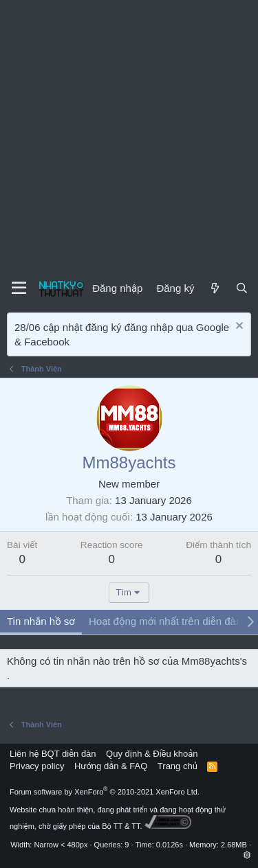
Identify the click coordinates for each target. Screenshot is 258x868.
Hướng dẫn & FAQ (111, 766)
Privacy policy (37, 766)
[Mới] (214, 288)
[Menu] (19, 288)
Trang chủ (178, 766)
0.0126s (170, 845)
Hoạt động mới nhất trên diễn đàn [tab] (165, 621)
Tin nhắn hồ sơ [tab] (41, 621)
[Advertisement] (129, 136)
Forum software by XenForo (105, 792)
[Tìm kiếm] (242, 288)
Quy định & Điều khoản (152, 754)
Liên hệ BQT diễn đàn (53, 754)
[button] (247, 855)
